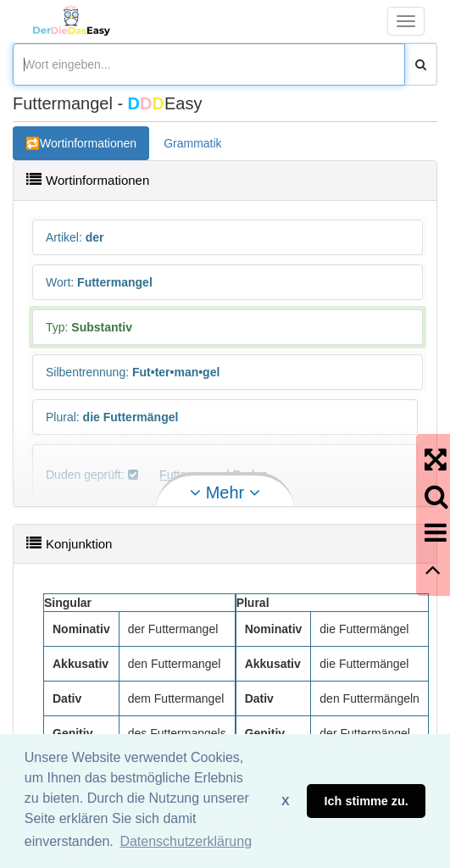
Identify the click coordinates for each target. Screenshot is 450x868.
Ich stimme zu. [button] (367, 801)
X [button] (286, 801)
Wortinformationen (88, 143)
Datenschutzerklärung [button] (186, 841)
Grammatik (192, 143)
